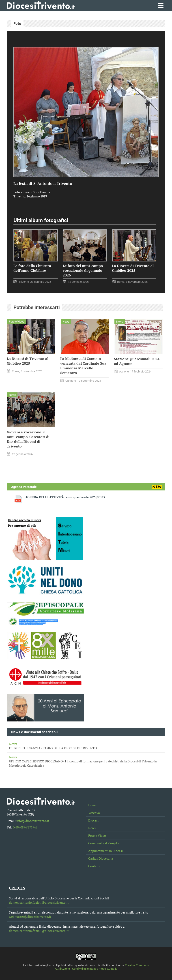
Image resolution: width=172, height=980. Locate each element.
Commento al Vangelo (103, 843)
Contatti (94, 866)
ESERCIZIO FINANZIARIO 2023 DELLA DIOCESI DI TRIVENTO (86, 746)
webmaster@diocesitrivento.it (30, 917)
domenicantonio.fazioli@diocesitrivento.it (39, 902)
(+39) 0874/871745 (25, 827)
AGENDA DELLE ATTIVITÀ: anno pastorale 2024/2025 (65, 497)
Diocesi (93, 820)
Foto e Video (97, 836)
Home (92, 805)
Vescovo (94, 813)
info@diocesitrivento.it (33, 821)
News (92, 828)
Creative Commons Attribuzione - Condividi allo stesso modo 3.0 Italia (102, 967)
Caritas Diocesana (101, 858)
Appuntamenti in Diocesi (105, 851)
